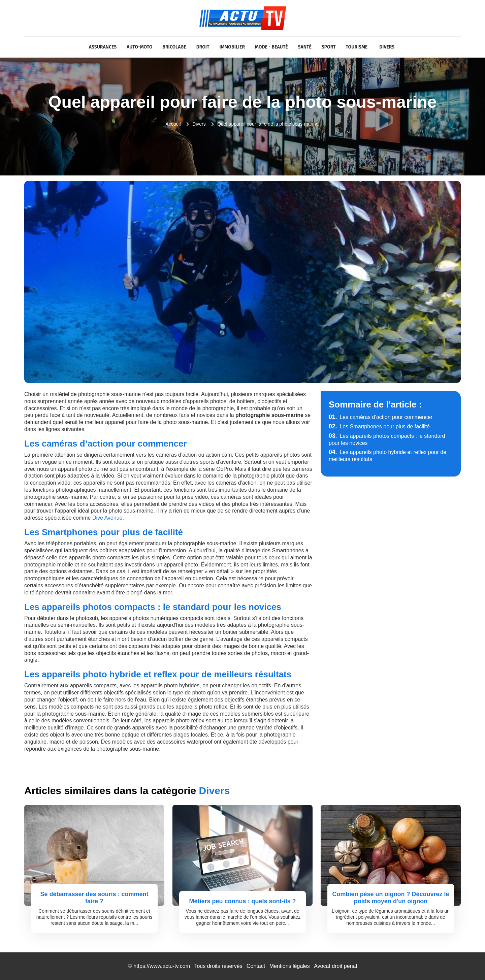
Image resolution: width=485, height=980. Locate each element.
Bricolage (174, 47)
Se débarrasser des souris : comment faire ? (94, 898)
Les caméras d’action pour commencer (381, 417)
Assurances (103, 47)
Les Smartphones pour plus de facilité (379, 427)
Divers (387, 47)
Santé (305, 47)
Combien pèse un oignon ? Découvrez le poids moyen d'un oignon (391, 898)
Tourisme (357, 47)
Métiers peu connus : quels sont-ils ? (242, 901)
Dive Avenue (107, 518)
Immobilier (232, 47)
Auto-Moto (139, 47)
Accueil (173, 124)
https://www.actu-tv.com (162, 966)
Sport (329, 47)
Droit (203, 47)
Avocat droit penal (335, 966)
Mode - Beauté (271, 47)
